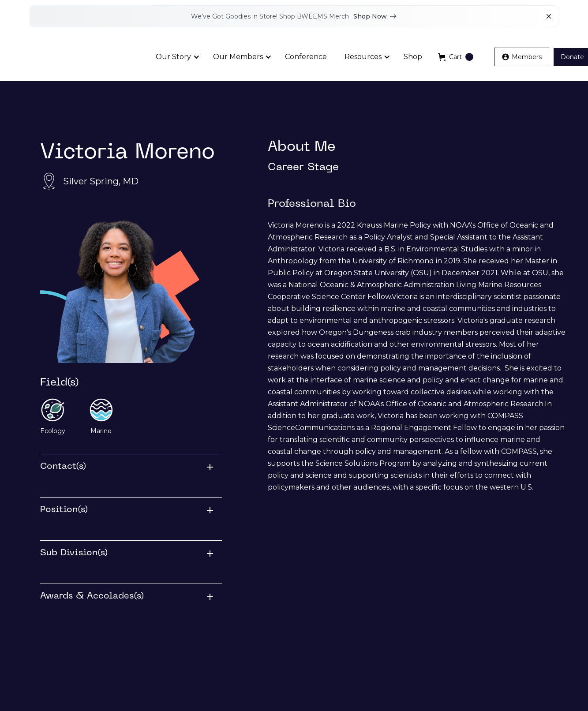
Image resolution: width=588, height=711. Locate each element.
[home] (75, 57)
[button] (176, 57)
